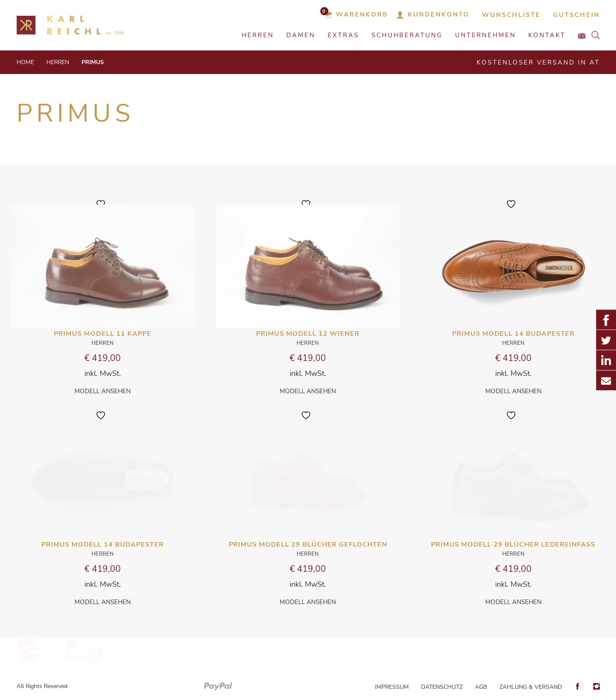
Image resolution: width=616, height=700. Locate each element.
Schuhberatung (407, 35)
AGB (481, 687)
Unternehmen (485, 35)
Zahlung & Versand (531, 687)
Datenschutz (442, 687)
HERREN (258, 35)
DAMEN (301, 35)
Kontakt (547, 35)
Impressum (392, 687)
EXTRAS (343, 35)
